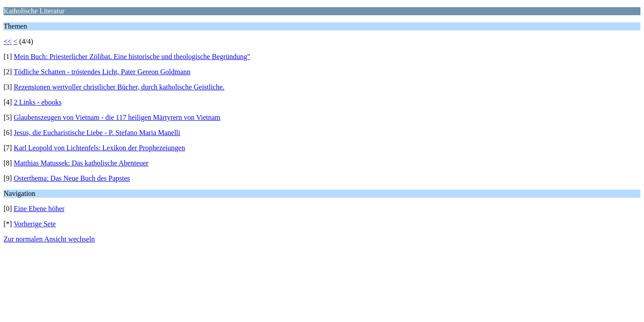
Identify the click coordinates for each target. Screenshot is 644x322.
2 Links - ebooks (38, 102)
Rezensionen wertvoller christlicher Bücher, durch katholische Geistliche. (119, 87)
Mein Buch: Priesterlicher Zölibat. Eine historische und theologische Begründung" (132, 57)
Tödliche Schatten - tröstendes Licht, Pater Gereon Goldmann (102, 72)
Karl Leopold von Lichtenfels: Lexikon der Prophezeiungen (100, 148)
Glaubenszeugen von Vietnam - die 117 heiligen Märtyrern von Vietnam (117, 117)
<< (8, 41)
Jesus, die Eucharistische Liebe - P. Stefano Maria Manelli (97, 133)
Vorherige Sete (34, 224)
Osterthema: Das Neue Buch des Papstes (72, 178)
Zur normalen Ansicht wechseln (49, 239)
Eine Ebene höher (39, 209)
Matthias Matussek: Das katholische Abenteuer (81, 163)
